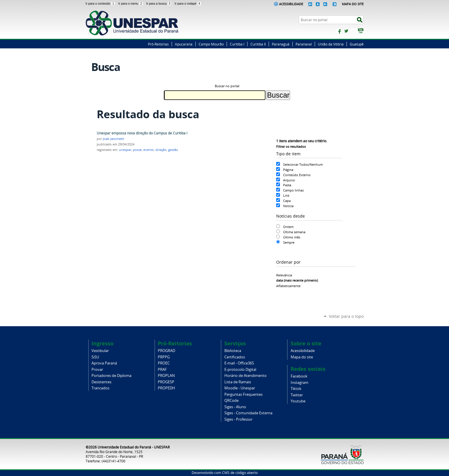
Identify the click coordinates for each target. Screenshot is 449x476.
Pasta (287, 185)
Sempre (289, 242)
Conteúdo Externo (297, 175)
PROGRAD (166, 351)
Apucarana (184, 44)
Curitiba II (258, 44)
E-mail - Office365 (239, 363)
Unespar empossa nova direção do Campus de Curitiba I (142, 133)
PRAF (162, 370)
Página (288, 170)
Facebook (339, 31)
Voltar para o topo (346, 316)
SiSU (95, 357)
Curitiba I (237, 44)
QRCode (231, 401)
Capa (287, 201)
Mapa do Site (353, 4)
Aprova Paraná (104, 363)
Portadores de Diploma (111, 376)
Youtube (298, 401)
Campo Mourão (211, 44)
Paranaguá (281, 44)
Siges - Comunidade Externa (248, 413)
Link (286, 195)
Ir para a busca (159, 3)
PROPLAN (166, 376)
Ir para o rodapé (188, 3)
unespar (125, 150)
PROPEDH (166, 388)
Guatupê (357, 44)
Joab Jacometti (113, 139)
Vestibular (100, 351)
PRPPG (164, 357)
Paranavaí (304, 44)
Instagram (353, 31)
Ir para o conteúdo (101, 3)
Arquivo (289, 180)
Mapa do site (302, 357)
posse (137, 150)
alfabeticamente (288, 286)
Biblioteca (233, 351)
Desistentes (101, 382)
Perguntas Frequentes (243, 394)
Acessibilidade (291, 4)
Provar (97, 370)
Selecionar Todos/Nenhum (303, 164)
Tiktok (296, 389)
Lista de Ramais (238, 382)
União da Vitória (331, 44)
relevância (284, 275)
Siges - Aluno (235, 407)
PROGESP (166, 382)
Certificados (235, 357)
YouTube (361, 31)
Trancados (100, 388)
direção (161, 150)
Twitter (346, 31)
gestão (173, 150)
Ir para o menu (131, 3)
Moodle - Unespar (240, 388)
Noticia (288, 206)
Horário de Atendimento (245, 376)
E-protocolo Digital (240, 370)
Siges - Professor (238, 419)
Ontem (288, 227)
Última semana (294, 232)
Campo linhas (293, 190)
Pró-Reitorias (158, 44)
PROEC (164, 363)
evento (149, 150)
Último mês (292, 237)
